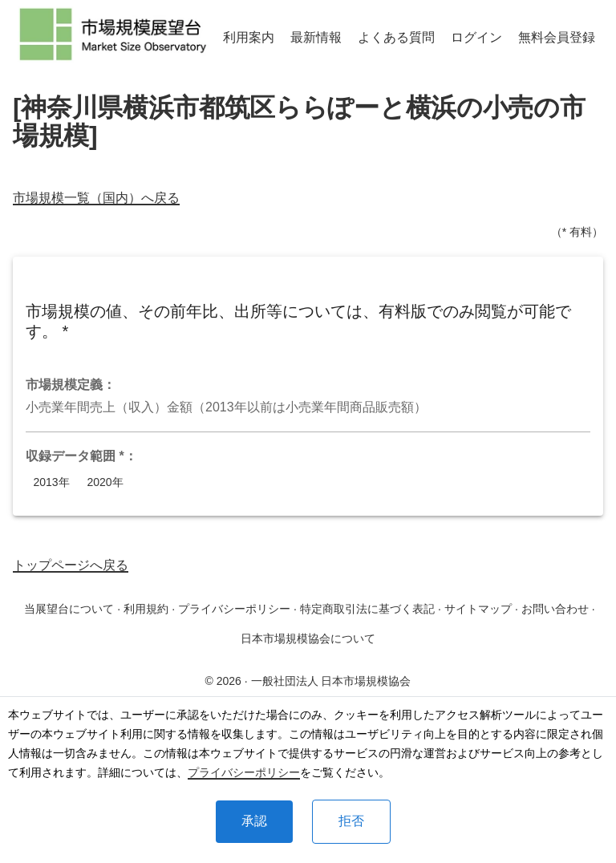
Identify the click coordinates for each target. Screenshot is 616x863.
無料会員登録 (557, 37)
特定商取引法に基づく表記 (367, 609)
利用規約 (146, 609)
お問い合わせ (555, 609)
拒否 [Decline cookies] (351, 821)
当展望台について (69, 609)
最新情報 (316, 37)
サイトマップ (478, 609)
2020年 (105, 482)
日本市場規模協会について (308, 638)
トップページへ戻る (71, 565)
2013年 (51, 482)
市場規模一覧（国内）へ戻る (96, 198)
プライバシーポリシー (244, 772)
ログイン (476, 37)
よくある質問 (396, 37)
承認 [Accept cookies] (254, 821)
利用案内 (249, 37)
